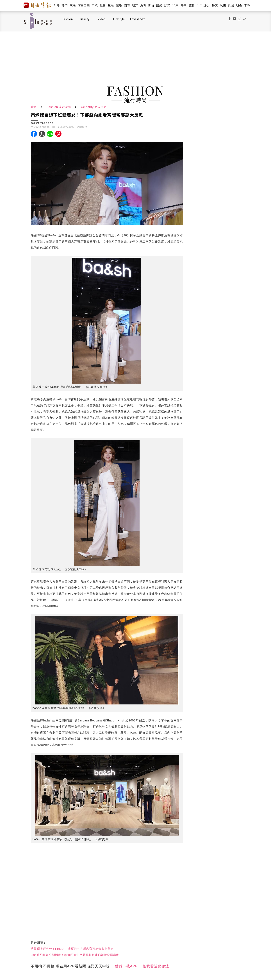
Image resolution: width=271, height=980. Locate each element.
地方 (135, 5)
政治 (73, 5)
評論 (207, 5)
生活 (111, 5)
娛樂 (168, 5)
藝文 (215, 5)
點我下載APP (126, 966)
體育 (192, 5)
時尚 (184, 5)
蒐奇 (143, 5)
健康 (119, 5)
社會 (103, 5)
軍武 (95, 5)
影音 (151, 5)
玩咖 (223, 5)
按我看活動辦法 (156, 966)
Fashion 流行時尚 (59, 107)
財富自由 (84, 5)
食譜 (231, 5)
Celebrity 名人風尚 (94, 107)
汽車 (176, 5)
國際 (127, 5)
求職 (247, 5)
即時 (57, 5)
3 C (199, 5)
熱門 (65, 5)
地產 (239, 5)
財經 (159, 5)
